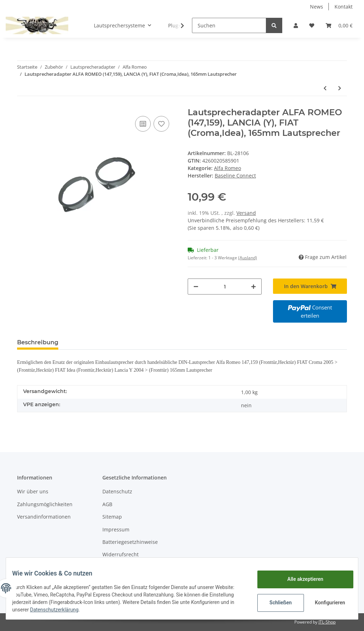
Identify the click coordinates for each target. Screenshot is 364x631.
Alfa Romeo (227, 168)
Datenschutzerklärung (104, 610)
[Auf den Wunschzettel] (161, 124)
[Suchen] (229, 25)
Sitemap (112, 517)
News (317, 7)
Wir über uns (33, 491)
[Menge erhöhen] (253, 287)
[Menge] (225, 287)
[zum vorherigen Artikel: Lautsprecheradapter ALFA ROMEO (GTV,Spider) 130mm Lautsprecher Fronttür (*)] (325, 88)
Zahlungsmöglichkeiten (45, 504)
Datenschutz (117, 491)
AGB (107, 504)
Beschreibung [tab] (38, 342)
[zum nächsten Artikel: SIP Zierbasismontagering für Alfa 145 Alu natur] (340, 88)
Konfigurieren (325, 603)
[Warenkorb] (339, 25)
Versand (246, 213)
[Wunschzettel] (312, 25)
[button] (296, 25)
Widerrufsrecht (121, 554)
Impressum (116, 529)
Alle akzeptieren (300, 579)
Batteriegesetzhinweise (130, 542)
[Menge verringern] (196, 287)
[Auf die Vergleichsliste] (143, 124)
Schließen (275, 603)
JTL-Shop (327, 622)
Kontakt (344, 7)
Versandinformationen (44, 517)
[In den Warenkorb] (310, 286)
